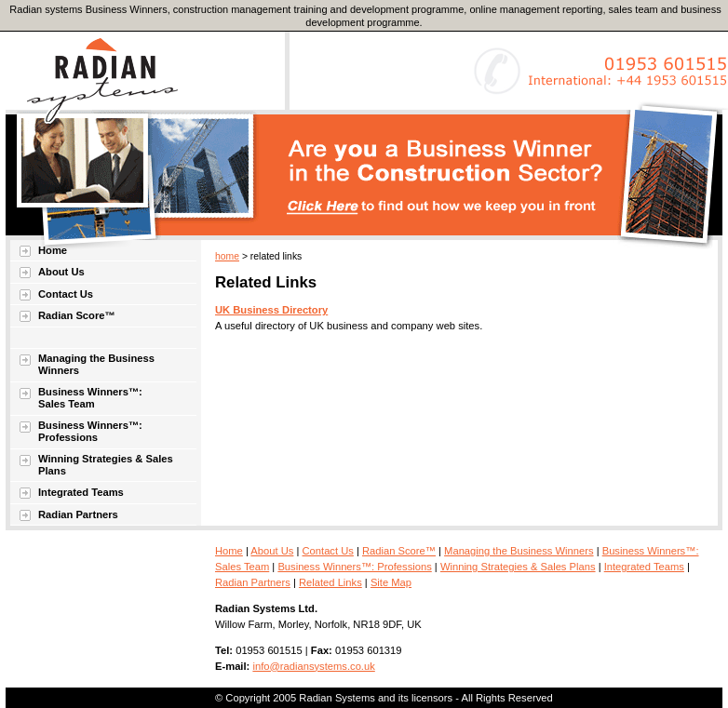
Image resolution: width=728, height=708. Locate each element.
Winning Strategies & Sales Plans (106, 465)
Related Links (330, 582)
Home (53, 250)
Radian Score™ (77, 315)
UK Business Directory (271, 310)
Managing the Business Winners (96, 364)
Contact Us (66, 294)
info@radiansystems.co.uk (313, 666)
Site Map (391, 582)
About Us (61, 272)
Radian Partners (78, 514)
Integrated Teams (81, 492)
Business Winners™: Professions (90, 431)
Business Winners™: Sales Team (90, 398)
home (227, 256)
